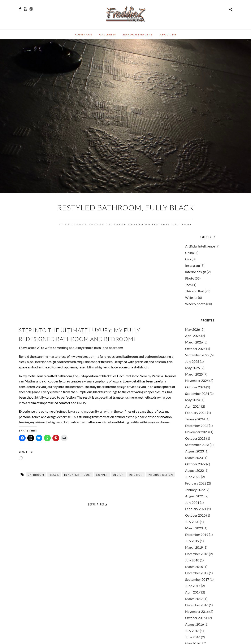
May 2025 (192, 368)
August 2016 (194, 624)
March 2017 (194, 599)
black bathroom (77, 475)
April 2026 (193, 336)
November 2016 (197, 611)
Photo (152, 224)
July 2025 (192, 361)
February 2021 (196, 509)
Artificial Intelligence (200, 246)
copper (102, 475)
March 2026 (194, 342)
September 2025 (197, 355)
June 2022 (193, 477)
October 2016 (195, 618)
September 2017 (197, 579)
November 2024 (197, 380)
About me (168, 34)
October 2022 (195, 464)
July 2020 (192, 522)
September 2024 (197, 393)
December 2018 (197, 554)
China (189, 253)
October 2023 (195, 438)
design (118, 475)
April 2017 (193, 592)
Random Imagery (138, 34)
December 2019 (197, 535)
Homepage (83, 34)
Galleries (108, 34)
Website (191, 297)
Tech (188, 285)
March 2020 (194, 528)
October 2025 (195, 349)
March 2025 (194, 374)
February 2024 (196, 413)
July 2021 (192, 502)
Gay (188, 259)
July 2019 (192, 541)
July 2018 (192, 560)
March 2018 (194, 567)
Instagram (192, 265)
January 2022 (195, 490)
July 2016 (192, 631)
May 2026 (192, 329)
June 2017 (193, 586)
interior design (125, 224)
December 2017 (197, 573)
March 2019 (194, 547)
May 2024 (192, 400)
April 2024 (193, 406)
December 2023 (197, 426)
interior (136, 475)
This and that (176, 224)
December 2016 (197, 605)
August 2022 (194, 470)
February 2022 (196, 483)
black (54, 475)
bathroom (36, 475)
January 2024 (195, 419)
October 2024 (195, 387)
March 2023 (194, 458)
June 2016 (193, 637)
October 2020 (195, 515)
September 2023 (197, 445)
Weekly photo (195, 304)
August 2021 (194, 496)
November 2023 (197, 432)
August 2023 (194, 451)
